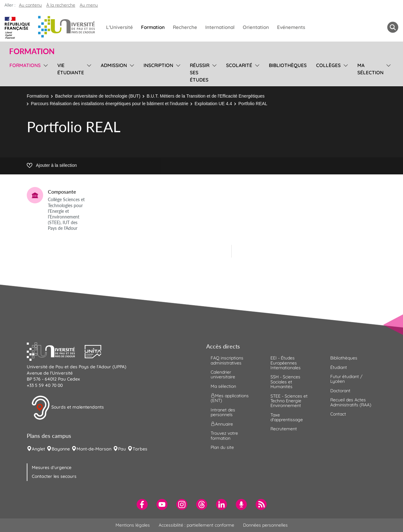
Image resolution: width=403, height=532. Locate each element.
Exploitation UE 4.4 (213, 104)
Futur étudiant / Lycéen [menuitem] (346, 379)
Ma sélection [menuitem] (370, 69)
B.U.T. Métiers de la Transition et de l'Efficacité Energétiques (206, 96)
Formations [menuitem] (25, 65)
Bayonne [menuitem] (61, 449)
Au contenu (30, 5)
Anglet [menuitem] (38, 449)
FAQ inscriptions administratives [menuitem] (227, 360)
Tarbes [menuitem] (140, 449)
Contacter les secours (54, 476)
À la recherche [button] (61, 5)
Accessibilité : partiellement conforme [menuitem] (196, 525)
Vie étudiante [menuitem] (71, 69)
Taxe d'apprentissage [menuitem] (287, 417)
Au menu (89, 5)
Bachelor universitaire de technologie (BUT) (98, 96)
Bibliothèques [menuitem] (288, 65)
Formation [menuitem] (153, 27)
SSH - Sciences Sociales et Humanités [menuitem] (285, 382)
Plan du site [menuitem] (222, 447)
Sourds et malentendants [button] (68, 408)
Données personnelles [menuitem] (265, 525)
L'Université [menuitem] (119, 27)
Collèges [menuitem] (328, 65)
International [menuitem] (220, 27)
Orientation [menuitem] (256, 27)
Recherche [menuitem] (185, 27)
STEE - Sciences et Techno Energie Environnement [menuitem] (289, 401)
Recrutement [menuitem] (284, 429)
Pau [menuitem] (122, 449)
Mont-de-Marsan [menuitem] (94, 449)
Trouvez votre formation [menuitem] (224, 436)
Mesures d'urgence (52, 467)
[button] (56, 351)
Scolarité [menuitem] (239, 65)
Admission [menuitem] (114, 65)
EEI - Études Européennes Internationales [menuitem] (286, 363)
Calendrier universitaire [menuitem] (223, 374)
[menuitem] (142, 504)
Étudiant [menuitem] (339, 367)
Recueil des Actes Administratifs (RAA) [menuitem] (351, 402)
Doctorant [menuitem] (340, 391)
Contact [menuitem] (338, 414)
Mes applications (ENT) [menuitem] (230, 398)
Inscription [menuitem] (158, 65)
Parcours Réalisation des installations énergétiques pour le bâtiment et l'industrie (110, 104)
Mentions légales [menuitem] (133, 525)
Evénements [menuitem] (291, 27)
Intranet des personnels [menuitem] (223, 412)
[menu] (45, 72)
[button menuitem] (393, 27)
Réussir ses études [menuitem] (200, 73)
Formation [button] (32, 51)
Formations (38, 96)
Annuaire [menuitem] (222, 424)
